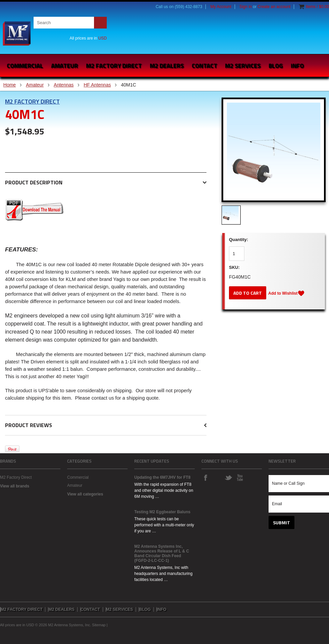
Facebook (205, 477)
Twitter (228, 477)
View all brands (15, 486)
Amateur (64, 66)
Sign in (246, 7)
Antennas (64, 85)
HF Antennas (97, 85)
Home (10, 85)
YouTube (240, 477)
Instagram (217, 477)
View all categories (85, 494)
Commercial (25, 66)
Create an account (274, 7)
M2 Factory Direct (32, 101)
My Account (221, 7)
